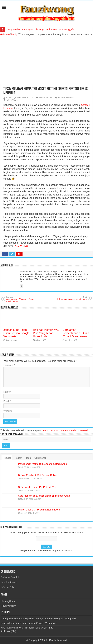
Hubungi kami (8, 601)
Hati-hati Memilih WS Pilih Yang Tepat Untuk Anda (46, 333)
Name (7, 392)
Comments (40, 458)
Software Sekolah (10, 577)
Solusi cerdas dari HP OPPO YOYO (37, 487)
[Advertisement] (46, 60)
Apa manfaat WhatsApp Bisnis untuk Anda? (21, 299)
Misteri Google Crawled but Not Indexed (39, 510)
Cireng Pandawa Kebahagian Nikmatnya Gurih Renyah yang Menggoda (40, 29)
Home (5, 34)
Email (7, 401)
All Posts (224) (9, 631)
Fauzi (9, 98)
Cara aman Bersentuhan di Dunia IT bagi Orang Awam (76, 333)
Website (8, 411)
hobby (14, 34)
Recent (18, 458)
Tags (28, 458)
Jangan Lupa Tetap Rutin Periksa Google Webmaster (16, 333)
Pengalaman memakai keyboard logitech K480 (42, 464)
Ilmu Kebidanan (9, 582)
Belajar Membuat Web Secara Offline (38, 475)
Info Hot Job (7, 587)
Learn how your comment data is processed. (65, 430)
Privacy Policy (8, 606)
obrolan (49, 98)
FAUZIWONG (21, 246)
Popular (7, 458)
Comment (9, 365)
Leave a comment (66, 98)
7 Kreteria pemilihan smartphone (72, 298)
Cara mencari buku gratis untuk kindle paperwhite (44, 496)
